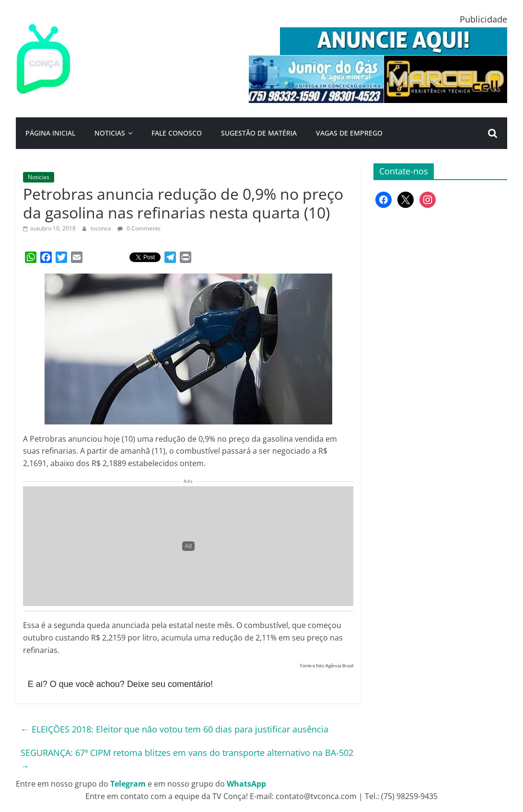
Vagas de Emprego (349, 133)
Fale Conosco (177, 133)
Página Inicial (50, 133)
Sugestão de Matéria (259, 133)
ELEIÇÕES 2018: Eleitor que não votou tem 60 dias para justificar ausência (174, 729)
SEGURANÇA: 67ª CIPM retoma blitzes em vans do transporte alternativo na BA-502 (187, 760)
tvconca (102, 228)
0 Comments (139, 228)
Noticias (110, 133)
